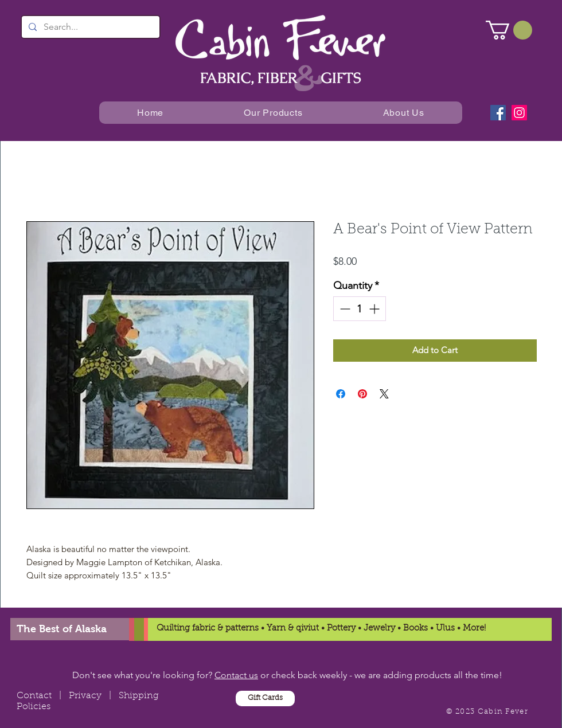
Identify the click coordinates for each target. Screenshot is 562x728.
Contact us (236, 675)
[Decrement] (344, 309)
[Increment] (375, 309)
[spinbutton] (360, 309)
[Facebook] (498, 113)
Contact (34, 696)
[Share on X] (384, 394)
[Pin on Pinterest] (362, 394)
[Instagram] (519, 113)
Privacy (85, 696)
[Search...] (89, 27)
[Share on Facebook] (341, 394)
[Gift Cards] (265, 698)
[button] (509, 30)
